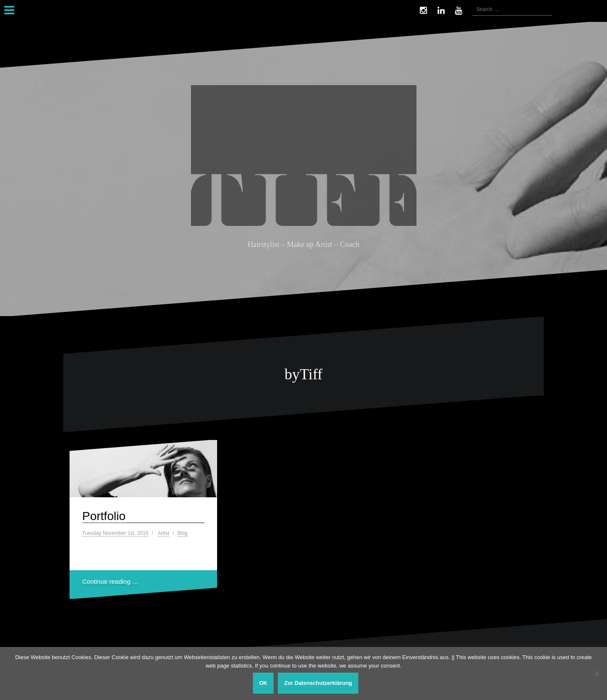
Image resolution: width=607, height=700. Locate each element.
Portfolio (104, 516)
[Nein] (596, 673)
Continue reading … (110, 581)
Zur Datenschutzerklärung (318, 683)
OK (263, 683)
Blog (183, 533)
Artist (163, 533)
